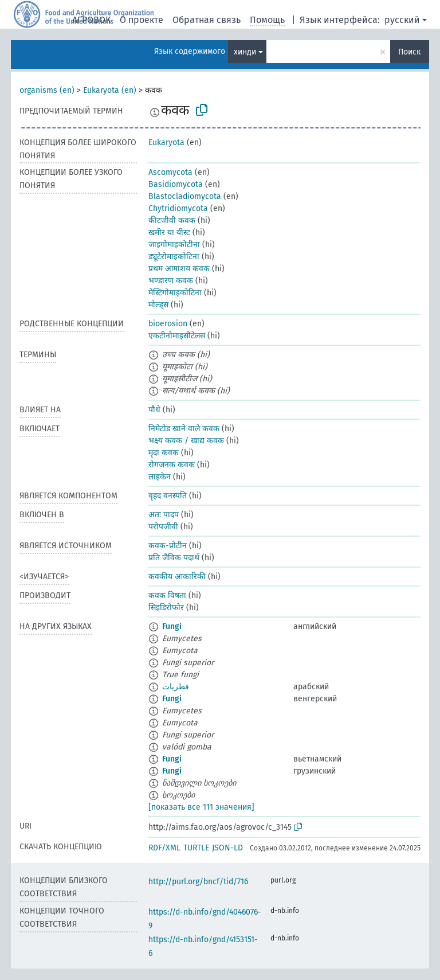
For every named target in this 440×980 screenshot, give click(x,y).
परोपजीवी (163, 527)
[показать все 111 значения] (201, 807)
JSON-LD (227, 848)
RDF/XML (164, 848)
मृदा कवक (164, 453)
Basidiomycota (176, 184)
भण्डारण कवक (171, 281)
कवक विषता (167, 596)
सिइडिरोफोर (166, 608)
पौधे (154, 410)
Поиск (409, 52)
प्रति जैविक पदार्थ (174, 558)
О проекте (142, 20)
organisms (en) (47, 90)
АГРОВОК (91, 20)
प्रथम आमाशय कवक (179, 269)
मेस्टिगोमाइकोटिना (175, 293)
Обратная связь (207, 20)
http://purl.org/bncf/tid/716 (198, 882)
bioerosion (168, 324)
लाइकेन (160, 477)
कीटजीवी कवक (172, 220)
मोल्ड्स (158, 305)
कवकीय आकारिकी (177, 577)
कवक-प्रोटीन (168, 546)
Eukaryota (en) (110, 90)
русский (402, 20)
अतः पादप (164, 515)
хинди (245, 52)
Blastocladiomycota (185, 196)
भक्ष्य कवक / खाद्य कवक (186, 441)
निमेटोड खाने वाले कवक (184, 429)
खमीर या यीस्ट (169, 233)
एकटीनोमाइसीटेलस (177, 336)
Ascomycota (170, 172)
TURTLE (196, 848)
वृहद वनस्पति (168, 496)
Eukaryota (166, 142)
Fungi (172, 626)
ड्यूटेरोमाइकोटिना (174, 257)
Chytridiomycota (178, 208)
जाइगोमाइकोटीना (174, 245)
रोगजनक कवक (172, 465)
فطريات (176, 687)
